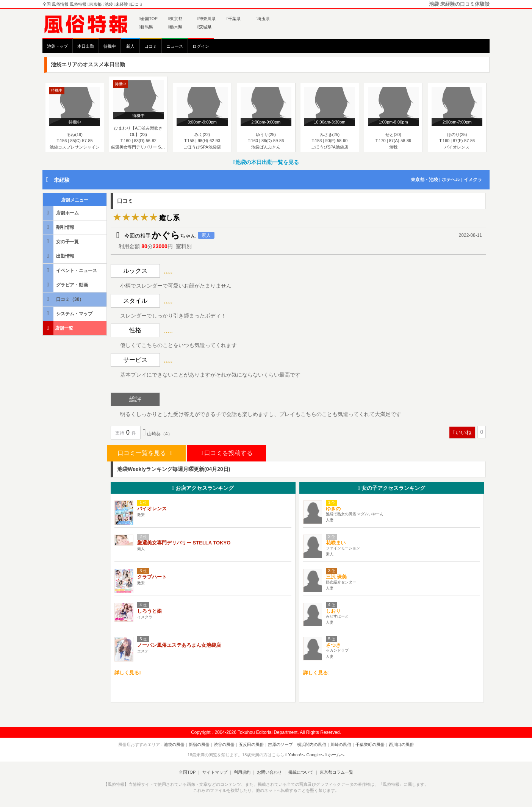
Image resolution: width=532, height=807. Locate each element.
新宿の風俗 (199, 744)
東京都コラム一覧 (336, 772)
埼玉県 (263, 19)
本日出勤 (86, 46)
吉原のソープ (280, 744)
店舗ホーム (61, 213)
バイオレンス (152, 509)
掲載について (301, 772)
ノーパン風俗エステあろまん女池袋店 (179, 645)
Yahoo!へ (297, 755)
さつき (333, 645)
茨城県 (204, 27)
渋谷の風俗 (224, 744)
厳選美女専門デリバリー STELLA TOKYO (184, 543)
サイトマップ (214, 772)
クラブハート (152, 577)
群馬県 (146, 27)
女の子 (392, 488)
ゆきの (333, 509)
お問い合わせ (269, 772)
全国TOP (148, 19)
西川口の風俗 (401, 744)
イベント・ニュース (70, 270)
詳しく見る (128, 673)
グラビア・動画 (66, 285)
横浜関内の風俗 (312, 744)
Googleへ (315, 755)
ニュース (175, 46)
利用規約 (242, 772)
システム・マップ (68, 314)
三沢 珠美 (336, 577)
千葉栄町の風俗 (370, 744)
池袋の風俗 (174, 744)
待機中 (110, 46)
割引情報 (59, 227)
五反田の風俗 (251, 744)
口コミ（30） (64, 299)
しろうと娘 (149, 611)
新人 (130, 46)
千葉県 (234, 19)
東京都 (175, 19)
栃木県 (175, 27)
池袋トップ (57, 46)
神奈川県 (207, 19)
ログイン (201, 46)
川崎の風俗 (341, 744)
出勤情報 (59, 256)
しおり (333, 611)
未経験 (62, 180)
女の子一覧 (61, 242)
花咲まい (336, 543)
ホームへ (335, 755)
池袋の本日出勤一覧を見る (266, 162)
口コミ (151, 46)
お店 (203, 488)
